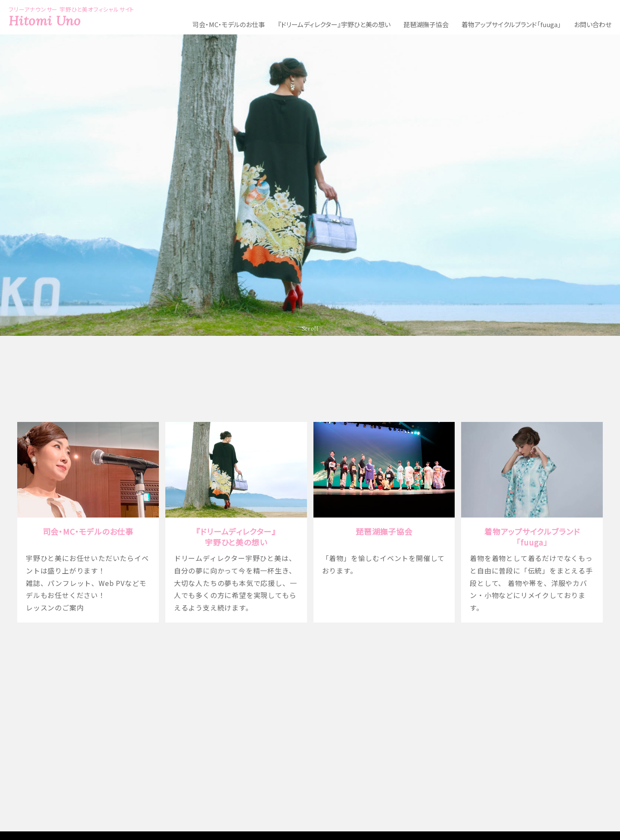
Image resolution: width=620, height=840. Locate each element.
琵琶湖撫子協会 (426, 24)
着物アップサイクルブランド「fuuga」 (511, 24)
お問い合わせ (593, 24)
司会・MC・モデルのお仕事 (229, 24)
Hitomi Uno (45, 21)
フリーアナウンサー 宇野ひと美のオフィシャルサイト (310, 758)
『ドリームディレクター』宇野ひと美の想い (334, 24)
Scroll (310, 329)
